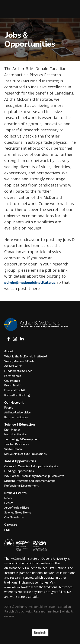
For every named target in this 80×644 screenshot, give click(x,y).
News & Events (15, 493)
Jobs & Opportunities (20, 461)
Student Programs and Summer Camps (30, 481)
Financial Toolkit (15, 391)
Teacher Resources (17, 444)
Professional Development (21, 486)
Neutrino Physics (15, 435)
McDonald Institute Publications (25, 454)
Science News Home (18, 513)
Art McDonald (13, 366)
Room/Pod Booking (17, 395)
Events (9, 503)
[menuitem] (40, 633)
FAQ (7, 530)
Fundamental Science (18, 371)
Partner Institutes (16, 418)
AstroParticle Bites (17, 508)
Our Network (14, 403)
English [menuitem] (40, 632)
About (9, 351)
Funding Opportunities (19, 471)
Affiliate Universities (17, 413)
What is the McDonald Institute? (26, 357)
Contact (11, 525)
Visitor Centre (13, 449)
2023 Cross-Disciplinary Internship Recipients (34, 476)
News (8, 498)
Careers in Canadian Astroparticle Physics (31, 467)
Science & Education (20, 425)
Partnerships (13, 376)
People (9, 408)
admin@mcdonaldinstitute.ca (30, 283)
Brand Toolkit (13, 386)
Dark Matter (12, 430)
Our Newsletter (14, 518)
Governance (12, 381)
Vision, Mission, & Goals (19, 361)
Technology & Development (22, 440)
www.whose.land (15, 587)
